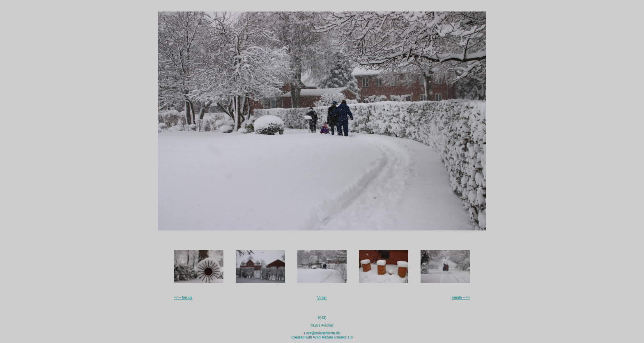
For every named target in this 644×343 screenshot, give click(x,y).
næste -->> (461, 297)
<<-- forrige (183, 297)
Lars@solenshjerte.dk (322, 333)
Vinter (322, 297)
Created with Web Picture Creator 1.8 (322, 337)
